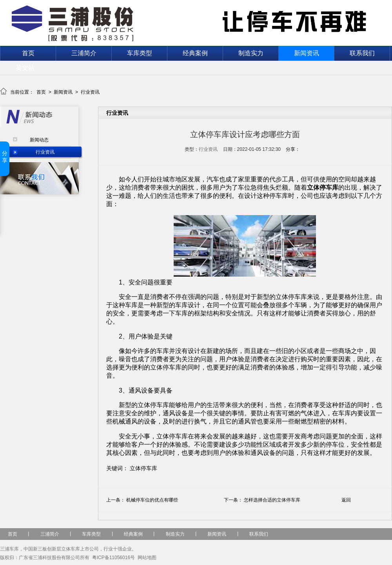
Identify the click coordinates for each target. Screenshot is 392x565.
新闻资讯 (307, 53)
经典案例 (195, 53)
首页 (28, 53)
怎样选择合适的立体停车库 (272, 500)
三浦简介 (84, 53)
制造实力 (251, 53)
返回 (346, 500)
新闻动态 (39, 140)
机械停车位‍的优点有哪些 (152, 500)
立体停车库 (143, 468)
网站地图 (147, 558)
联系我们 (362, 53)
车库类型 (140, 53)
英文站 (25, 68)
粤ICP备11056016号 (113, 558)
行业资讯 (90, 92)
